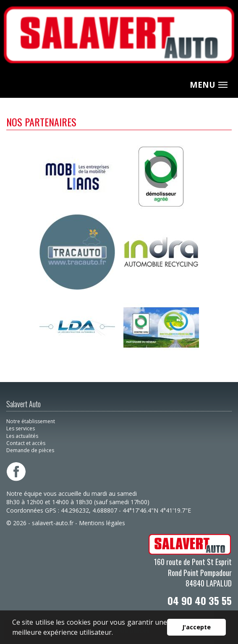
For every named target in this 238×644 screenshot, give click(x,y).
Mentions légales (102, 523)
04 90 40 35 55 (200, 600)
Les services (21, 428)
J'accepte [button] (196, 627)
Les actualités (22, 436)
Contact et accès (26, 443)
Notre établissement (31, 421)
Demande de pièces (30, 450)
